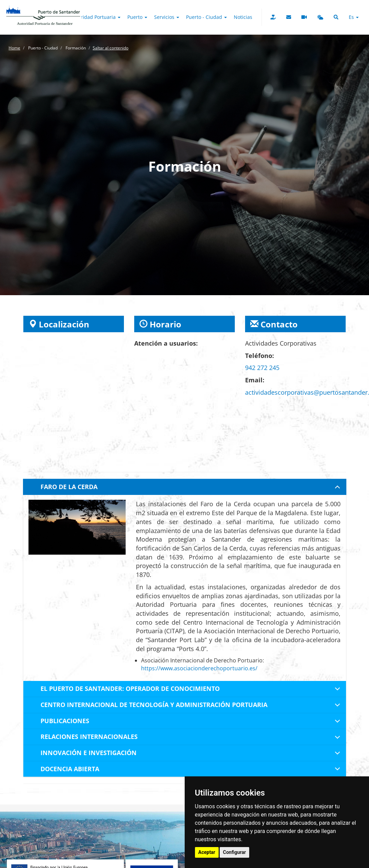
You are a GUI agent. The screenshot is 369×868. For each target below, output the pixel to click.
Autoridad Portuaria (95, 17)
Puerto (137, 17)
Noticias (243, 17)
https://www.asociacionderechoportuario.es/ (199, 668)
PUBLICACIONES (192, 723)
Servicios (167, 17)
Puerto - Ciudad (206, 17)
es (354, 17)
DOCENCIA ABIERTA (192, 771)
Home (14, 48)
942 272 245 (262, 368)
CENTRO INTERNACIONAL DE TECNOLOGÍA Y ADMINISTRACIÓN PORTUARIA (192, 707)
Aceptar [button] (207, 852)
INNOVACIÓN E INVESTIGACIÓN (192, 755)
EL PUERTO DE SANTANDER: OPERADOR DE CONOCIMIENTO (192, 691)
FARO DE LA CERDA (192, 489)
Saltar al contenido (111, 48)
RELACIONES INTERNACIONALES (192, 739)
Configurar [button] (235, 852)
